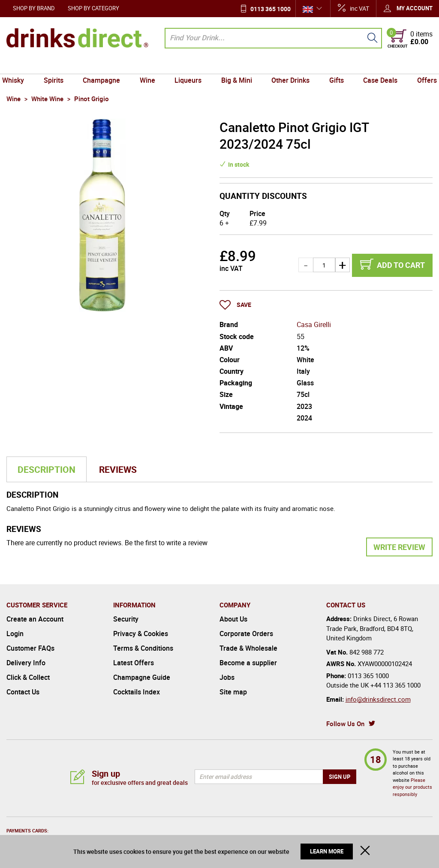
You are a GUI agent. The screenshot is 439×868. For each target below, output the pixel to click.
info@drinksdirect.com (378, 699)
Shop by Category (93, 8)
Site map (233, 692)
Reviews (118, 469)
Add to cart (401, 265)
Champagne (105, 66)
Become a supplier (248, 663)
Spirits (58, 66)
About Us (233, 619)
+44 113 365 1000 (395, 685)
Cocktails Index (137, 692)
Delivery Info (26, 663)
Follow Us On (345, 724)
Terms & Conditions (143, 648)
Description (47, 469)
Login (15, 634)
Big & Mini (236, 66)
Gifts (333, 66)
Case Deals (376, 66)
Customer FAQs (30, 648)
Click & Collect (28, 677)
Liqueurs (189, 66)
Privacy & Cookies (141, 634)
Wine (150, 66)
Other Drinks (288, 66)
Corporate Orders (246, 634)
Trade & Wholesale (248, 648)
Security (126, 619)
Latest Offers (134, 663)
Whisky (20, 66)
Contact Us (23, 692)
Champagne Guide (142, 677)
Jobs (227, 677)
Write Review (399, 547)
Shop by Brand (34, 8)
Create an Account (35, 619)
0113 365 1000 (271, 9)
